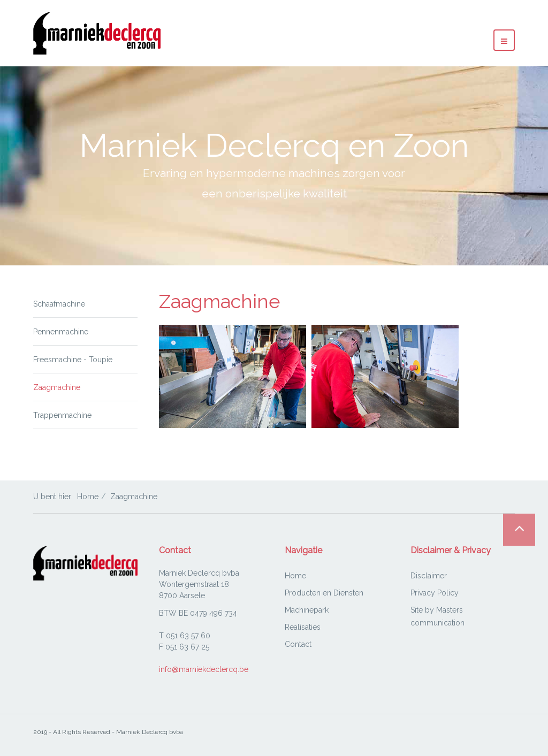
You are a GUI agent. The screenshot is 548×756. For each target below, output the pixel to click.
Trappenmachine (62, 415)
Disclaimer (429, 576)
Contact (298, 644)
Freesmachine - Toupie (73, 360)
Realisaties (303, 627)
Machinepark (307, 610)
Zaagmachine (57, 387)
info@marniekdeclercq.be (204, 669)
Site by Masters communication (437, 616)
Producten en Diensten (324, 593)
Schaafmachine (59, 304)
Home (88, 497)
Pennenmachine (61, 332)
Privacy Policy (435, 593)
